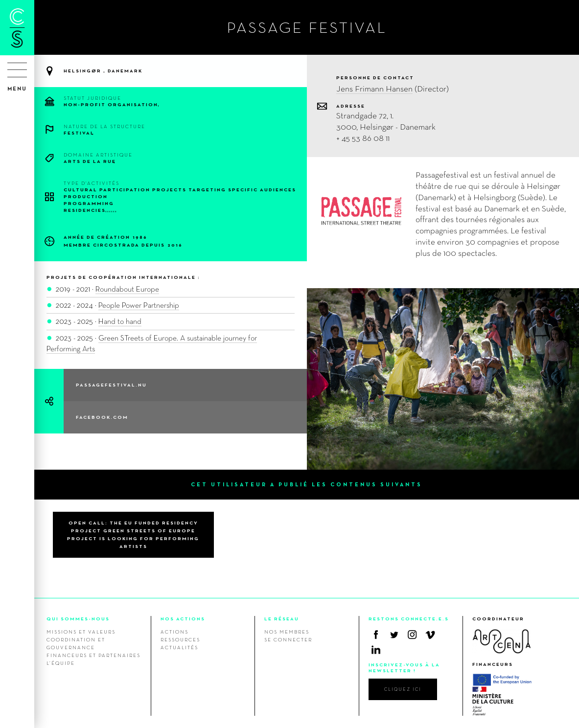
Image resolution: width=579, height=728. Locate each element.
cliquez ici (403, 689)
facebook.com (102, 417)
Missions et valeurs (81, 632)
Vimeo (430, 635)
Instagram (412, 635)
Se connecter (288, 639)
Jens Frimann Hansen (374, 88)
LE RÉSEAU (282, 619)
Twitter (394, 635)
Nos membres (287, 632)
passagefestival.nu (111, 385)
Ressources (180, 639)
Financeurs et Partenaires (93, 655)
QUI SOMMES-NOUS (78, 619)
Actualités (179, 647)
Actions (174, 632)
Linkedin (376, 650)
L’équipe (61, 663)
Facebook (376, 635)
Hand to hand (120, 321)
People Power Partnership (139, 305)
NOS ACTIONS (183, 619)
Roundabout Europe (127, 289)
